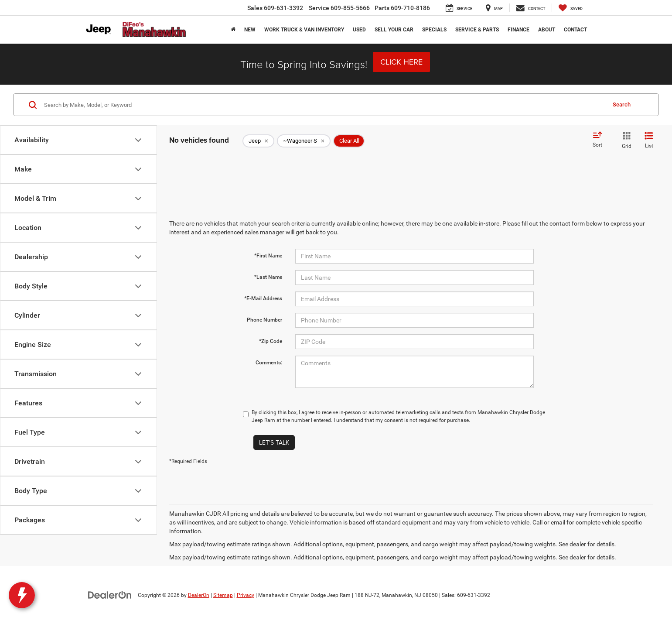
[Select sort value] (600, 140)
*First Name (268, 256)
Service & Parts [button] (477, 30)
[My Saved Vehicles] (571, 8)
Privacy (246, 595)
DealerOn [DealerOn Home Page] (199, 595)
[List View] (649, 141)
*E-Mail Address (263, 298)
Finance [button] (518, 30)
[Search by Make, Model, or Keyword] (324, 105)
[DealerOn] (110, 595)
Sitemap (223, 595)
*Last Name (268, 277)
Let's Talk (274, 442)
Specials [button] (434, 30)
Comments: (269, 363)
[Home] (233, 30)
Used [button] (359, 30)
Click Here (401, 62)
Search (622, 105)
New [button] (250, 30)
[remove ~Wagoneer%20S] (304, 141)
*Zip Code (271, 341)
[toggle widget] (22, 595)
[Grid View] (625, 141)
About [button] (547, 30)
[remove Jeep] (258, 141)
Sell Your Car (394, 30)
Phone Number (264, 320)
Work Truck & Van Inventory (304, 30)
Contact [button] (575, 30)
